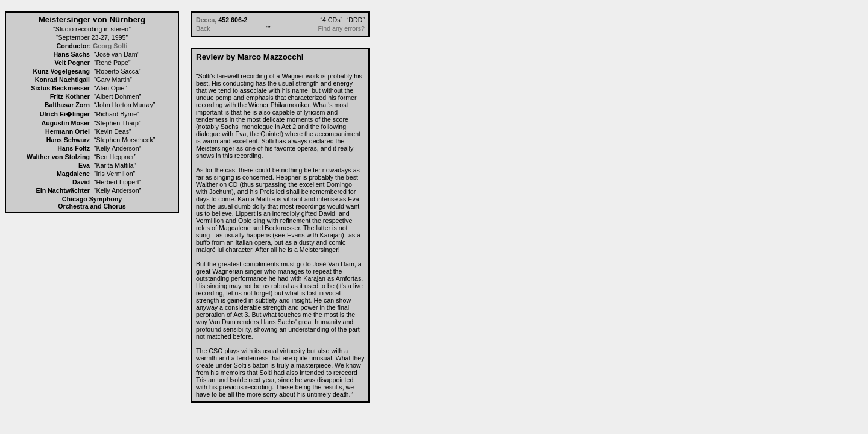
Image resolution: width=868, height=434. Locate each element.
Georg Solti (110, 46)
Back (203, 28)
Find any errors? (341, 28)
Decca (205, 20)
